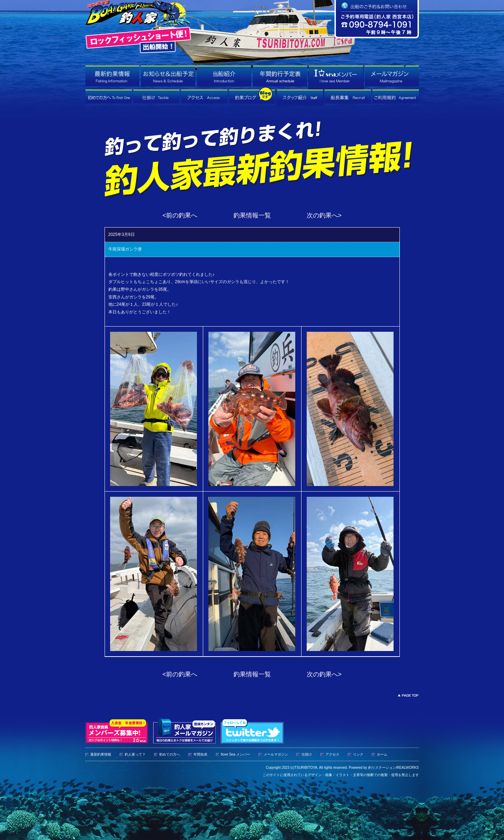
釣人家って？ (135, 754)
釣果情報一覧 (252, 215)
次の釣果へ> (324, 215)
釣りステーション (382, 768)
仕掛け (307, 754)
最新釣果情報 (101, 754)
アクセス (332, 754)
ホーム (382, 754)
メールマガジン (276, 754)
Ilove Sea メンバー (236, 754)
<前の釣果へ (180, 215)
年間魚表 (200, 754)
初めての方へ (170, 754)
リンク (358, 754)
